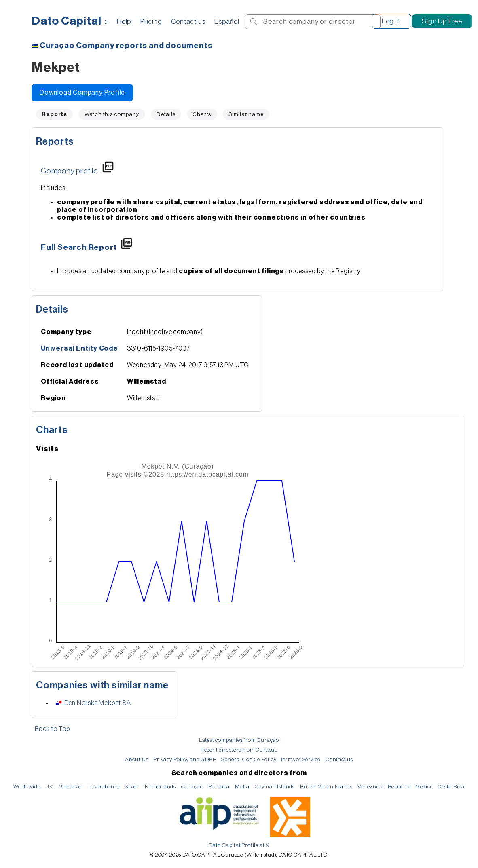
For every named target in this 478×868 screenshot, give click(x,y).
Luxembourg (104, 787)
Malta (242, 787)
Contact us (188, 22)
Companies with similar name (102, 685)
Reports (55, 141)
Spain (132, 787)
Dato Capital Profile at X (239, 845)
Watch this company (112, 114)
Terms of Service (300, 759)
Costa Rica (451, 787)
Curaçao (192, 787)
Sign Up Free (442, 21)
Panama (219, 787)
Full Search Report (79, 247)
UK (49, 787)
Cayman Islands (275, 787)
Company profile (70, 171)
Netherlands (160, 787)
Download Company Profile (82, 93)
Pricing (151, 22)
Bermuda (400, 787)
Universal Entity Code (79, 348)
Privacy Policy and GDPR (185, 759)
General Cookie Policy (249, 759)
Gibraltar (70, 787)
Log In (391, 21)
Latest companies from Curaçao (239, 740)
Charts (202, 114)
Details (166, 114)
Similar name (246, 114)
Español (227, 22)
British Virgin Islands (326, 787)
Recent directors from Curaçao (239, 750)
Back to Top (52, 729)
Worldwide (27, 787)
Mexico (424, 787)
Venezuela (371, 787)
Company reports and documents (126, 46)
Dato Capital (67, 21)
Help (124, 22)
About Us (136, 759)
